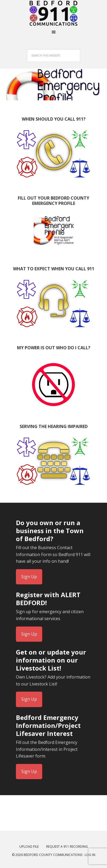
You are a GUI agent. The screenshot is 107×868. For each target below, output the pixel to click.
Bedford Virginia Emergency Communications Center (54, 13)
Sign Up (29, 577)
